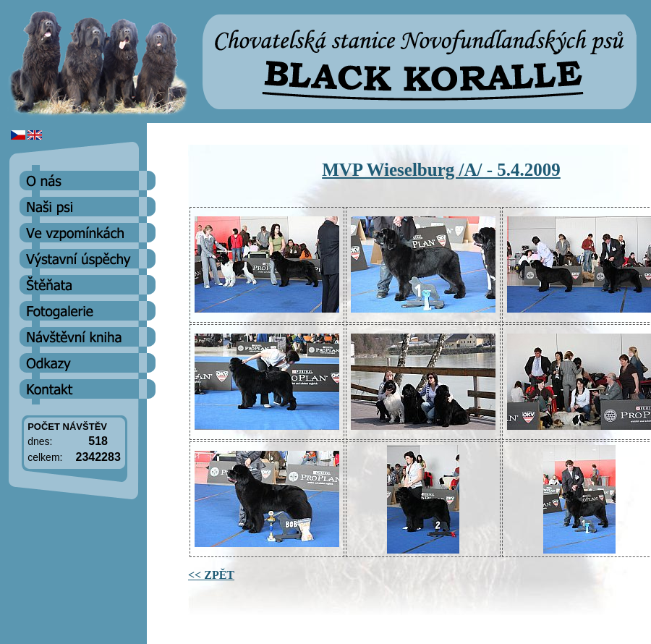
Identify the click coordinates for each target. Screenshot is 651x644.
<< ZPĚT (211, 575)
